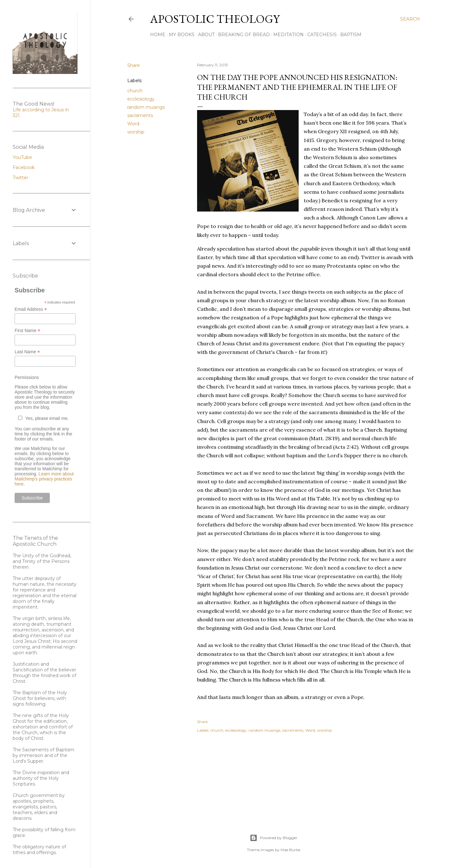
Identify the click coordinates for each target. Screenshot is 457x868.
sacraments (140, 115)
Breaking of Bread (244, 35)
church (135, 91)
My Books (182, 35)
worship (136, 132)
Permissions (27, 377)
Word (133, 124)
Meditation (288, 35)
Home (158, 35)
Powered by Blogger (274, 838)
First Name (27, 331)
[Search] (410, 19)
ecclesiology (141, 99)
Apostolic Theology (215, 19)
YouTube (22, 157)
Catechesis (322, 35)
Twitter (20, 178)
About (206, 35)
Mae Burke (290, 850)
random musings (146, 107)
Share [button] (134, 65)
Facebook (24, 167)
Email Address (31, 309)
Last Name (27, 352)
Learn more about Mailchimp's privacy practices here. (44, 479)
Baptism (351, 35)
